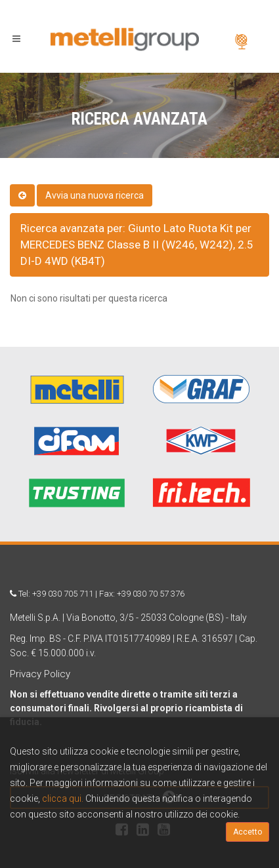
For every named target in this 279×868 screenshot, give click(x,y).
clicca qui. (63, 799)
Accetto (247, 832)
